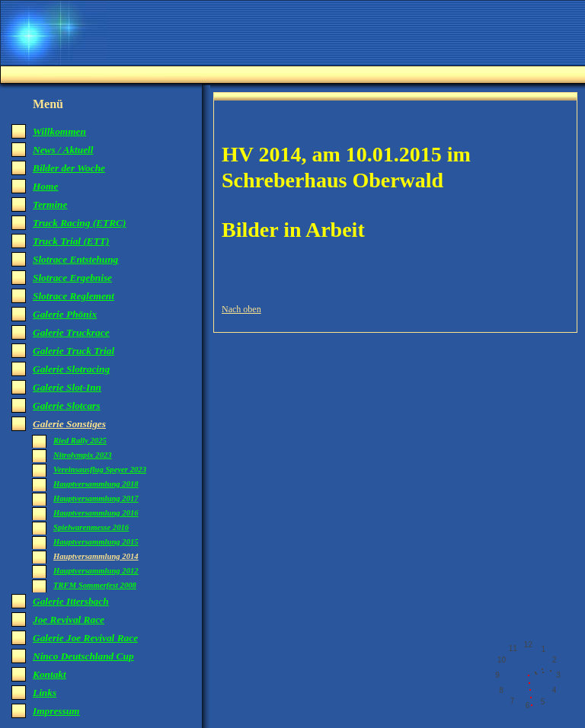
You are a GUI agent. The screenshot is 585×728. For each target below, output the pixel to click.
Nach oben (241, 309)
